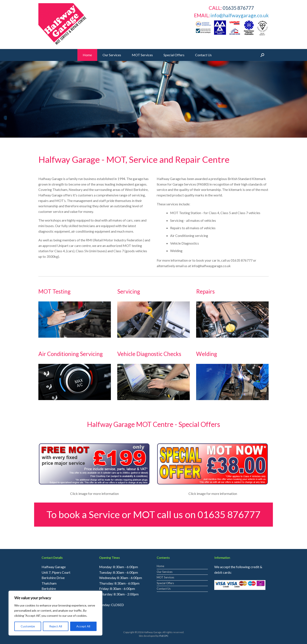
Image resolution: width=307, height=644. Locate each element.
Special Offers (174, 55)
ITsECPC (164, 636)
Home (87, 55)
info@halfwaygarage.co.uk (240, 15)
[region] (153, 99)
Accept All (83, 626)
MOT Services (142, 55)
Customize (28, 626)
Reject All (56, 626)
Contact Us (203, 55)
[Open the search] (262, 55)
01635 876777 (229, 514)
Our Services (112, 55)
